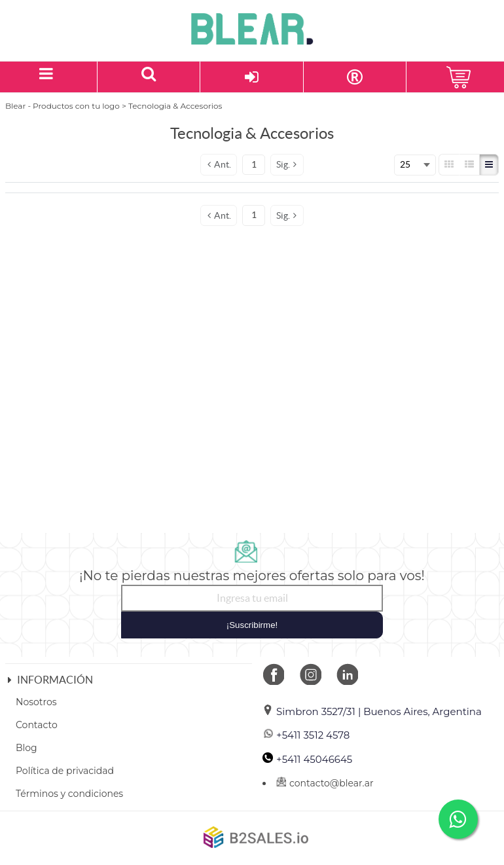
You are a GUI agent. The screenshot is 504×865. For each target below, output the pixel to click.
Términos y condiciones (69, 794)
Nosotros (36, 702)
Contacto (37, 725)
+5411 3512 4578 (306, 735)
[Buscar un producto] (149, 77)
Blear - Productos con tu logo (63, 106)
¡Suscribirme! (252, 625)
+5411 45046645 (307, 759)
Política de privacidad (65, 771)
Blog (27, 748)
